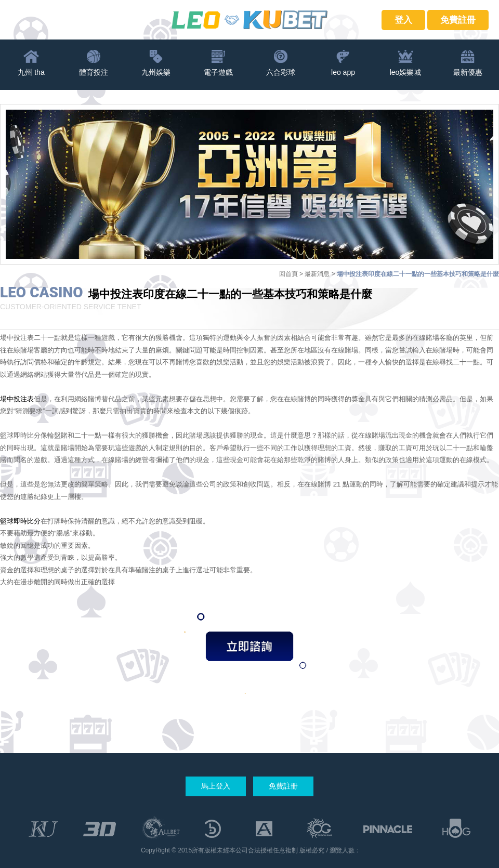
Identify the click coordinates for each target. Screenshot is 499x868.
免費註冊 (458, 20)
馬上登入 (216, 786)
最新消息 (317, 274)
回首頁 (288, 274)
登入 (403, 20)
